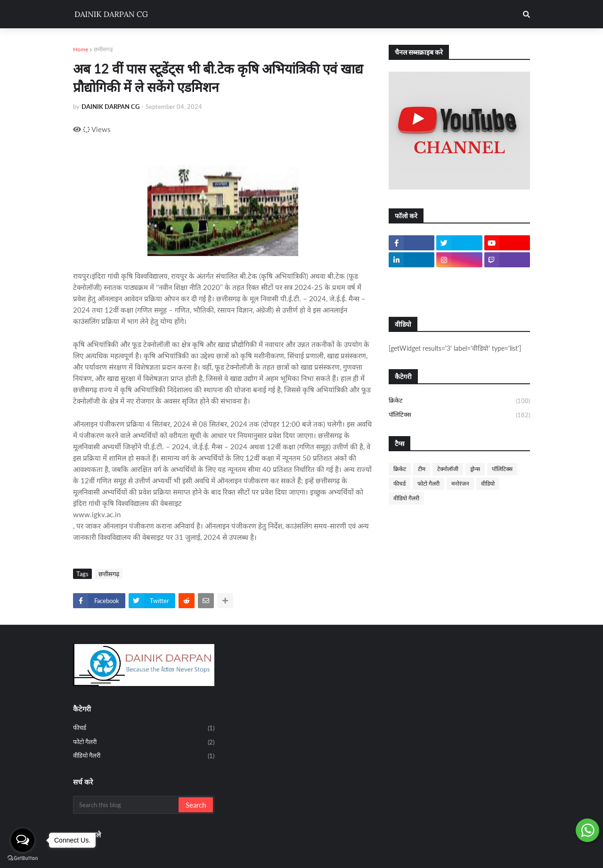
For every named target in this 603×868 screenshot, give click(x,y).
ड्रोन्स (475, 469)
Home (81, 49)
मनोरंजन (460, 484)
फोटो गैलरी (428, 484)
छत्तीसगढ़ (103, 49)
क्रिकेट (459, 401)
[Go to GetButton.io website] (23, 858)
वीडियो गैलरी (406, 498)
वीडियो (488, 484)
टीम (422, 469)
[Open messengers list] (23, 840)
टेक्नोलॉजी (448, 469)
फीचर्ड (399, 484)
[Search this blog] (126, 805)
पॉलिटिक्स (459, 415)
